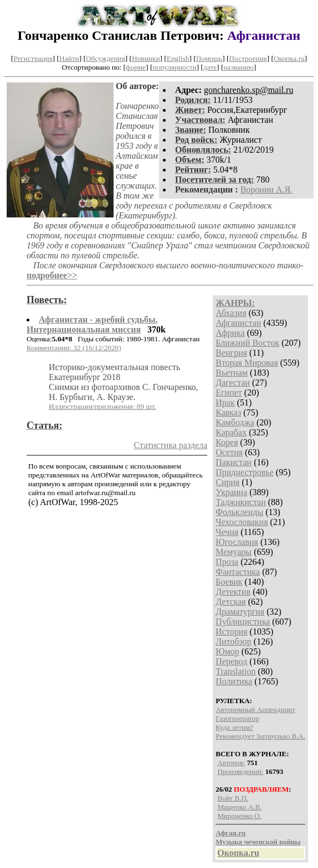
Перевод (231, 661)
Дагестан (233, 383)
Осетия (229, 452)
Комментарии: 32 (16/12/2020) (74, 348)
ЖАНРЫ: (235, 303)
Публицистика (243, 622)
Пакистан (234, 462)
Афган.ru (230, 833)
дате (210, 67)
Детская (231, 602)
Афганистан (238, 323)
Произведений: (240, 771)
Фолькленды (239, 512)
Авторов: (231, 763)
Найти (69, 58)
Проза (227, 562)
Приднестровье (245, 472)
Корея (227, 442)
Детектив (233, 592)
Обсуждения (106, 58)
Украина (231, 492)
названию (238, 67)
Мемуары (234, 552)
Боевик (229, 582)
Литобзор (234, 641)
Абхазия (231, 313)
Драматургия (240, 612)
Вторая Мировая (247, 363)
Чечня (227, 532)
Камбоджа (235, 422)
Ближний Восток (247, 343)
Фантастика (238, 572)
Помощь (209, 58)
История (231, 631)
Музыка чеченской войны (258, 842)
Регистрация (33, 58)
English (178, 58)
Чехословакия (242, 522)
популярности (174, 67)
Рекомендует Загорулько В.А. (260, 736)
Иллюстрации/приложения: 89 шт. (102, 406)
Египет (229, 393)
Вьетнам (232, 373)
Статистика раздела (171, 445)
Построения (248, 58)
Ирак (225, 402)
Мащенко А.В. (239, 807)
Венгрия (231, 353)
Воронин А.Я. (267, 189)
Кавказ (228, 412)
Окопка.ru (289, 58)
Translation (235, 671)
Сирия (227, 482)
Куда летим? (234, 727)
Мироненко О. (239, 816)
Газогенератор (237, 718)
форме (136, 67)
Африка (230, 333)
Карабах (231, 432)
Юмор (227, 651)
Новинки (146, 58)
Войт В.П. (233, 798)
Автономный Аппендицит (255, 710)
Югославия (237, 542)
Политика (234, 681)
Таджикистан (241, 502)
